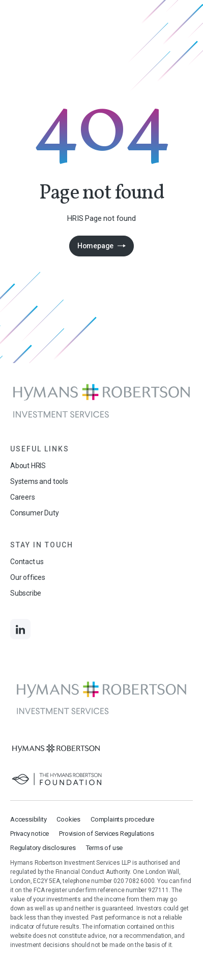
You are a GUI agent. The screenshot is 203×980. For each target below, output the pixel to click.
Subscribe (26, 593)
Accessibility (28, 819)
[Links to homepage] (101, 401)
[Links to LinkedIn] (20, 629)
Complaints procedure (122, 819)
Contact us (27, 562)
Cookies (68, 819)
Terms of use (105, 848)
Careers (23, 497)
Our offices (28, 577)
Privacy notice (30, 834)
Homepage (95, 246)
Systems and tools (39, 481)
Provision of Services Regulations (106, 834)
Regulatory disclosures (43, 848)
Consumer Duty (35, 513)
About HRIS (28, 466)
